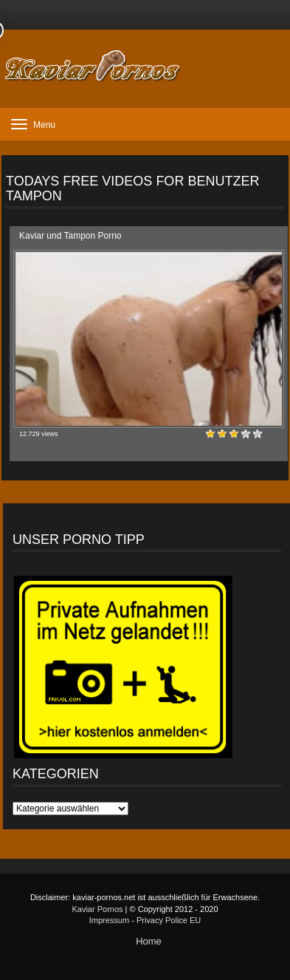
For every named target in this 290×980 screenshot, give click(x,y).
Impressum (109, 920)
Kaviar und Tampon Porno (70, 236)
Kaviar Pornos (97, 909)
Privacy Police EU (169, 920)
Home (149, 941)
